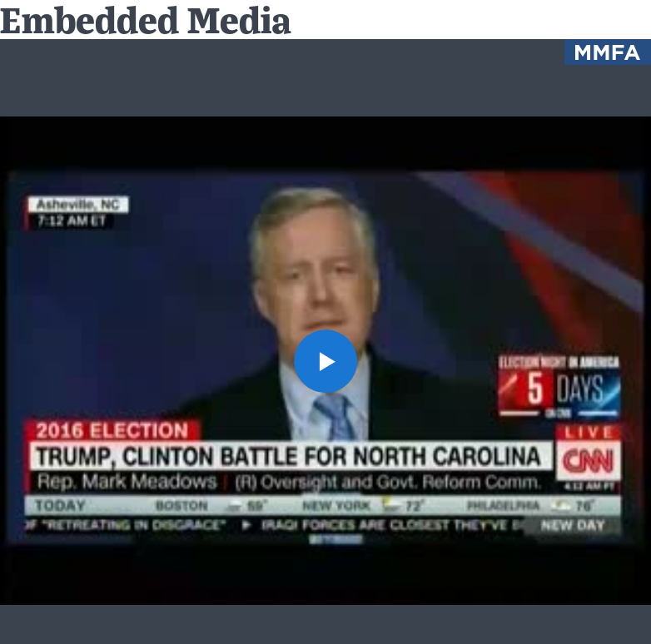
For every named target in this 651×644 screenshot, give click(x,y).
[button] (325, 361)
